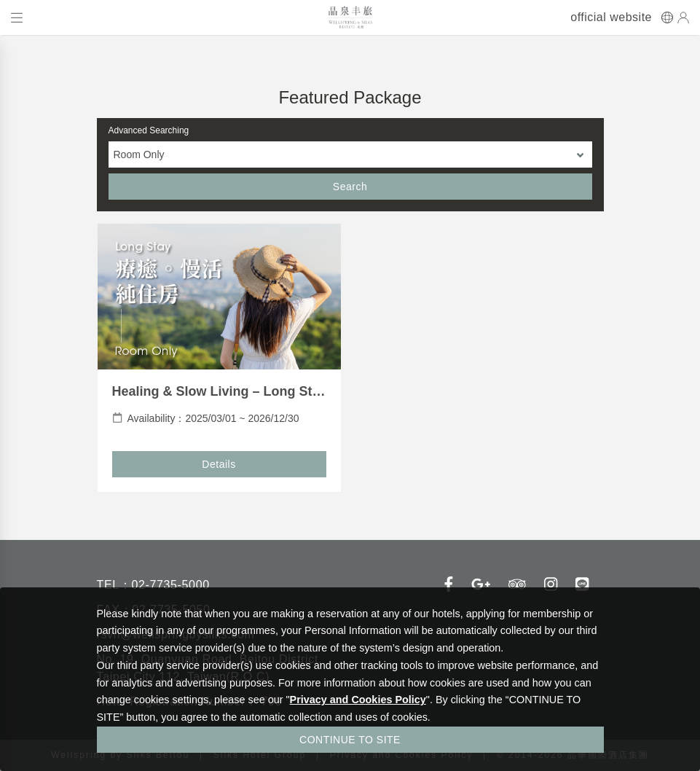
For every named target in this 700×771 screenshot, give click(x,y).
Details (219, 464)
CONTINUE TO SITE (350, 740)
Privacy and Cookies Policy (358, 700)
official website (611, 17)
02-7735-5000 (170, 585)
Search (350, 187)
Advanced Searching (149, 130)
